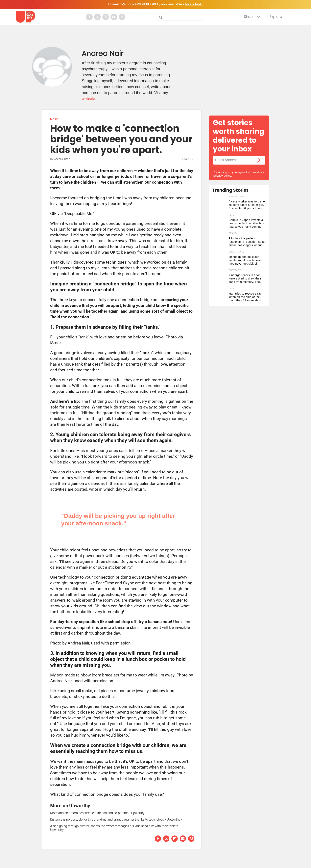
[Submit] (160, 17)
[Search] (181, 16)
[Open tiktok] (122, 17)
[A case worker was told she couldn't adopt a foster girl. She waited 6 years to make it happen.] (219, 204)
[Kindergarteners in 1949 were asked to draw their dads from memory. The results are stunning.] (219, 277)
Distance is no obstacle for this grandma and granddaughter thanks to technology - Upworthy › (116, 819)
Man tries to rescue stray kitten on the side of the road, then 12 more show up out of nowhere (245, 297)
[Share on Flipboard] (175, 839)
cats (232, 289)
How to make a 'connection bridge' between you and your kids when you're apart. (121, 139)
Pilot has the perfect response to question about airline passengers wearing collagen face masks (247, 242)
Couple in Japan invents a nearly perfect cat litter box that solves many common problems (246, 223)
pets (232, 215)
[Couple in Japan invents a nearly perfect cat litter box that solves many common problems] (219, 222)
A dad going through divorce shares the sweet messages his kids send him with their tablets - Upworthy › (115, 828)
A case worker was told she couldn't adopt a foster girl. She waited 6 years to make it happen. (247, 205)
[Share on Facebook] (158, 839)
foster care (236, 197)
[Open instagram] (97, 17)
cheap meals (236, 252)
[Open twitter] (106, 17)
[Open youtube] (114, 17)
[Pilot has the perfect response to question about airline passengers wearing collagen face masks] (219, 240)
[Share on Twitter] (166, 839)
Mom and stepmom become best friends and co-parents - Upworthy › (98, 813)
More (54, 119)
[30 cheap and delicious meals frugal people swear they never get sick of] (219, 259)
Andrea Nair (62, 159)
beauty (233, 233)
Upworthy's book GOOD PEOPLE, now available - (155, 4)
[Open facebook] (89, 17)
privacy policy (222, 176)
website (88, 99)
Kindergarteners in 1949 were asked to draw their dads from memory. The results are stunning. (245, 279)
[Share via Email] (183, 839)
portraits (235, 270)
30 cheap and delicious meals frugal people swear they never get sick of (246, 260)
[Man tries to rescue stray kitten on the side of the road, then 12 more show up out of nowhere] (219, 296)
